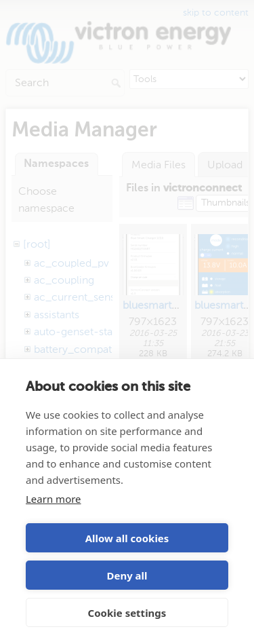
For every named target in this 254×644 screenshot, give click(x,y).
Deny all (127, 575)
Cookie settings (127, 613)
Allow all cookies (127, 538)
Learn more (54, 499)
